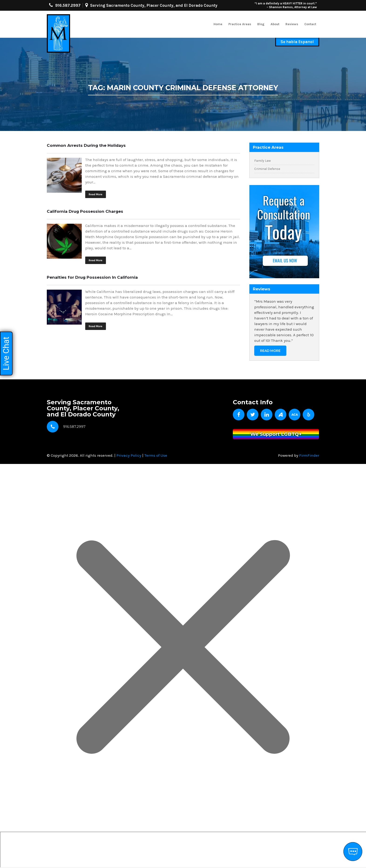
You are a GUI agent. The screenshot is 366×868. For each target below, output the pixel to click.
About (275, 24)
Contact (310, 24)
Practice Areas (240, 24)
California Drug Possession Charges (85, 211)
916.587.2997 (68, 5)
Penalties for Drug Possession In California (92, 277)
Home (218, 24)
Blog (261, 24)
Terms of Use (156, 455)
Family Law (263, 161)
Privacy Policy (129, 455)
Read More (96, 194)
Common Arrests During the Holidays (86, 145)
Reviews (292, 24)
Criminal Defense (267, 169)
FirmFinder (309, 455)
